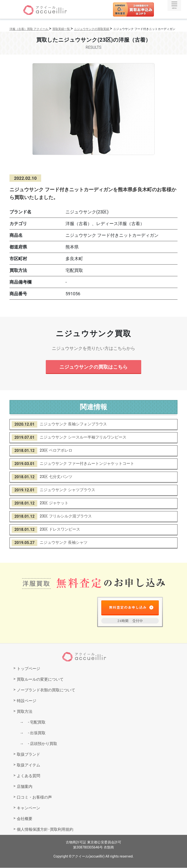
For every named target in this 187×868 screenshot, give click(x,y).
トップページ (28, 669)
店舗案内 (25, 787)
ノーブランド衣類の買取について (46, 690)
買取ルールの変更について (40, 680)
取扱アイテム (28, 765)
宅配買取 (35, 722)
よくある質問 (28, 776)
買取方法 (25, 712)
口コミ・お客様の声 (34, 797)
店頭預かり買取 (41, 744)
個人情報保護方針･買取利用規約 (45, 830)
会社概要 (25, 819)
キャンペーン (28, 808)
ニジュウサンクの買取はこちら (93, 367)
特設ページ (27, 701)
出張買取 (35, 733)
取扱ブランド (28, 755)
